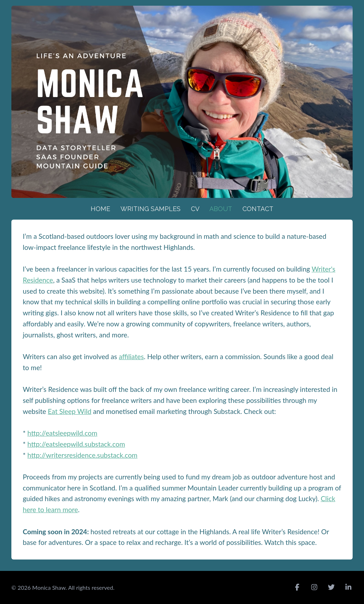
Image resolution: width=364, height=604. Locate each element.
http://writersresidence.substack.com (82, 455)
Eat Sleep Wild (70, 411)
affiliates (131, 356)
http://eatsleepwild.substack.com (76, 444)
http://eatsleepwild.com (62, 433)
